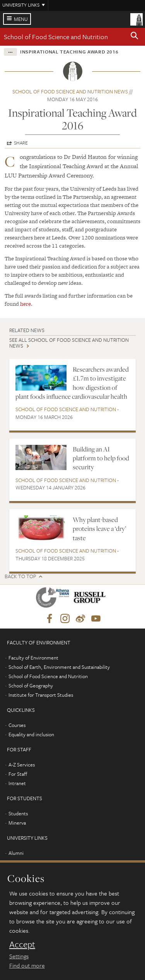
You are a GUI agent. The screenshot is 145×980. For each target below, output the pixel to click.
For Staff (18, 774)
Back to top (20, 576)
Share (21, 143)
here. (26, 304)
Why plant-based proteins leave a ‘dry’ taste (99, 529)
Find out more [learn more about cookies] (27, 965)
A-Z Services (22, 765)
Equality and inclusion (31, 734)
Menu (21, 19)
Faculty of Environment (33, 658)
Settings (19, 956)
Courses (17, 725)
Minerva (17, 823)
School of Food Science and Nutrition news (70, 91)
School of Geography (31, 685)
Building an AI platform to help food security (101, 458)
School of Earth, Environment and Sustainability (59, 667)
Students (18, 813)
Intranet (17, 783)
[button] (135, 37)
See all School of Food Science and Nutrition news (69, 343)
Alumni (16, 853)
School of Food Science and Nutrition (56, 37)
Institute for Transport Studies (41, 695)
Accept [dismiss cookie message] (22, 944)
